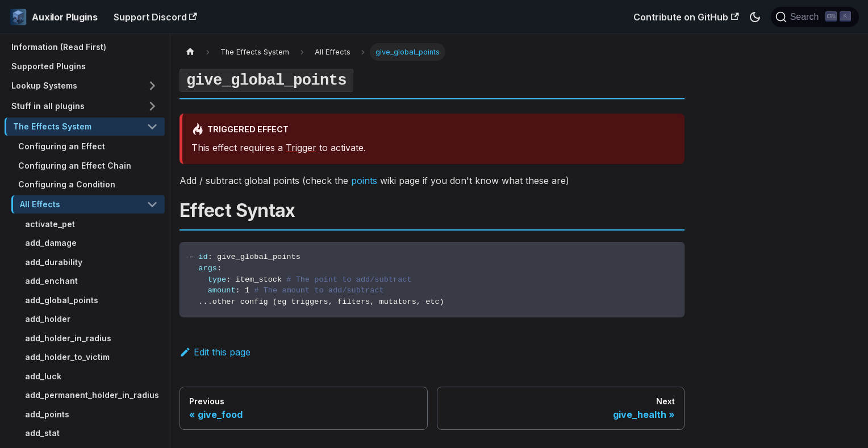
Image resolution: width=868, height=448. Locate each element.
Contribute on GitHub (686, 17)
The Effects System (52, 126)
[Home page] (190, 52)
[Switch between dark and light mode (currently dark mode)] (755, 17)
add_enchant (51, 281)
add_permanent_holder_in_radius (92, 395)
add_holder (48, 319)
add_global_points (62, 300)
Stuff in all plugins (48, 106)
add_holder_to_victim (67, 357)
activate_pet (50, 224)
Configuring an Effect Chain (75, 166)
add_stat (42, 433)
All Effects (40, 204)
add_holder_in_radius (68, 338)
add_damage (51, 243)
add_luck (43, 376)
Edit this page (215, 352)
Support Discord (155, 17)
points (364, 181)
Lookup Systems (44, 85)
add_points (47, 414)
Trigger (301, 148)
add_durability (54, 262)
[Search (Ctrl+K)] (815, 17)
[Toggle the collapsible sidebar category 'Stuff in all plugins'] (152, 106)
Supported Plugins (49, 66)
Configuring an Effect (62, 146)
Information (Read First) (59, 47)
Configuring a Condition (67, 184)
